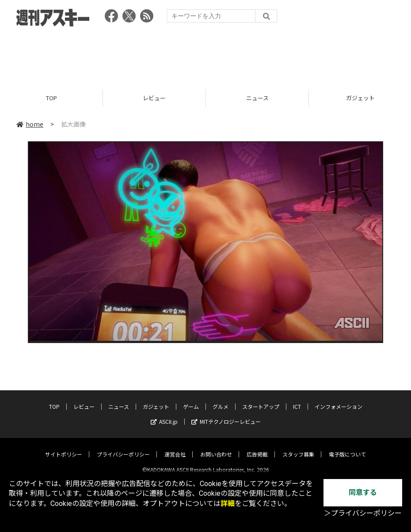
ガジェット (156, 399)
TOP (51, 98)
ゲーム (191, 399)
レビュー (154, 98)
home (30, 125)
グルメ (221, 399)
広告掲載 (257, 447)
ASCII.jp (164, 414)
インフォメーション (339, 399)
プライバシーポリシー (123, 447)
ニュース (257, 98)
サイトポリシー (64, 447)
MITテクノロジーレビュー (226, 414)
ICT (297, 399)
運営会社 (175, 447)
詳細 (228, 504)
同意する (363, 492)
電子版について (347, 447)
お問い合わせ (216, 447)
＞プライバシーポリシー (363, 513)
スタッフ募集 (298, 447)
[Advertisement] (205, 55)
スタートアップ (261, 399)
